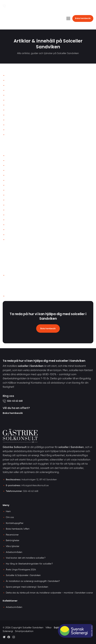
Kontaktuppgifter (15, 523)
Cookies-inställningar (17, 130)
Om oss (9, 80)
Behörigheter (13, 540)
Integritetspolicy (14, 125)
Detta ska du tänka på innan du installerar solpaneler (32, 230)
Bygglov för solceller (16, 240)
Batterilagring (13, 195)
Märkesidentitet (14, 115)
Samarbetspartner (15, 135)
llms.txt (9, 296)
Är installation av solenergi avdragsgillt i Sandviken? (32, 156)
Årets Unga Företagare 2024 (20, 180)
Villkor (9, 120)
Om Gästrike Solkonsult (17, 190)
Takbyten (11, 205)
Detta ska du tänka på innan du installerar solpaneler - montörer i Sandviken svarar (49, 593)
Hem (8, 75)
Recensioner (12, 105)
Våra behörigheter (15, 235)
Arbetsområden (14, 275)
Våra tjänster (12, 90)
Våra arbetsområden (16, 185)
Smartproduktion (24, 631)
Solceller (10, 165)
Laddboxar (12, 200)
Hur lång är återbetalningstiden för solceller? (28, 220)
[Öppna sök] (90, 6)
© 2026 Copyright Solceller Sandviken (23, 628)
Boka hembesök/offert (18, 529)
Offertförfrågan (13, 95)
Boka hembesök (83, 18)
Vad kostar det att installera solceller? (24, 210)
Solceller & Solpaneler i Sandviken (23, 215)
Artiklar (9, 110)
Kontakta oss (12, 85)
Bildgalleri (11, 100)
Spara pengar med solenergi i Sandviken (26, 225)
